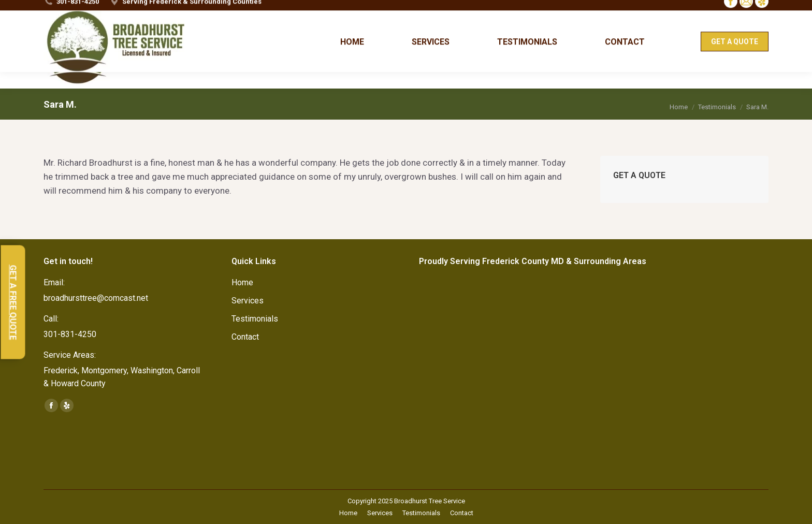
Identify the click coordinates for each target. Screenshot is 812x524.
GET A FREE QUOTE (13, 302)
